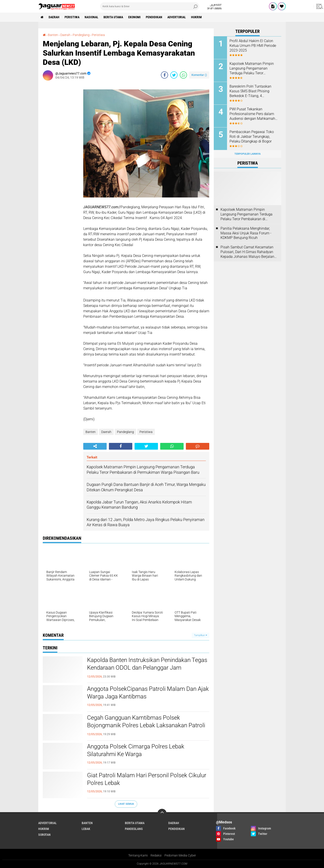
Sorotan (44, 835)
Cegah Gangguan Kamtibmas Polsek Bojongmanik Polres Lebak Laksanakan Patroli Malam (146, 725)
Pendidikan (154, 17)
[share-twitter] (174, 75)
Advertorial (177, 17)
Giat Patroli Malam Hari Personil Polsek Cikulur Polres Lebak (147, 779)
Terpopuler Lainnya (247, 154)
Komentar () (199, 75)
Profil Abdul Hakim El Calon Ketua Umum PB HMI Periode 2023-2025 (253, 46)
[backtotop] (162, 813)
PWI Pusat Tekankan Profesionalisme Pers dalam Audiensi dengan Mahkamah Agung (252, 114)
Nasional (91, 17)
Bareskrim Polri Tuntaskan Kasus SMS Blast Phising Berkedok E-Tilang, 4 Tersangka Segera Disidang (251, 91)
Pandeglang (125, 432)
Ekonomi (134, 17)
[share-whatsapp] (183, 75)
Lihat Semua (126, 804)
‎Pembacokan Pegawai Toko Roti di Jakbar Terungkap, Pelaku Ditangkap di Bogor (252, 137)
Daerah (54, 17)
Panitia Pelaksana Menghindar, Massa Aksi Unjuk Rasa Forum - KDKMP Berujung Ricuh (246, 233)
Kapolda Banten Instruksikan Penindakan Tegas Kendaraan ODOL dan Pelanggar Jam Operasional (147, 668)
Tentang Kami (138, 855)
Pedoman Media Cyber (180, 855)
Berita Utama (113, 17)
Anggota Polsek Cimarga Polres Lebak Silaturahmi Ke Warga (136, 750)
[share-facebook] (164, 75)
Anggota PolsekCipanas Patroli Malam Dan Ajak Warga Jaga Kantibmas (148, 693)
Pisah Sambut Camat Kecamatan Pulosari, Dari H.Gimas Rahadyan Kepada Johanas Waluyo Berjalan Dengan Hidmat (247, 252)
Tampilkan (200, 635)
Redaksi (156, 855)
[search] (150, 6)
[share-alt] (95, 446)
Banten (91, 432)
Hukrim (196, 17)
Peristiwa (72, 17)
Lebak (86, 829)
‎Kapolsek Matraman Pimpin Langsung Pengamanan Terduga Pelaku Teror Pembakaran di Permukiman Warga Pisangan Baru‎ (252, 68)
